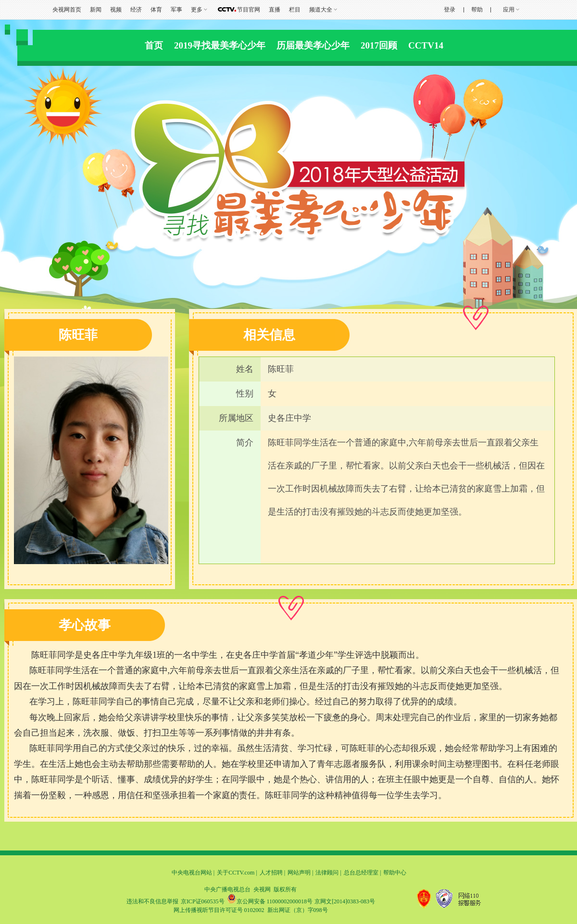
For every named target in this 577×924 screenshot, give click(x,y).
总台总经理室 (361, 873)
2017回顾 (379, 45)
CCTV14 (426, 45)
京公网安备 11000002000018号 (270, 901)
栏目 (295, 10)
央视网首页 (67, 10)
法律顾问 (327, 873)
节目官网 (249, 10)
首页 (154, 45)
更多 (197, 10)
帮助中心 (395, 873)
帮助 (477, 10)
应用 (509, 10)
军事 (176, 10)
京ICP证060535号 (203, 901)
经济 (136, 10)
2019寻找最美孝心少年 (220, 45)
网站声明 (299, 873)
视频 (116, 10)
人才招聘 (271, 873)
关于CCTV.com (236, 873)
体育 (156, 10)
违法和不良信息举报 (152, 901)
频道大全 (321, 10)
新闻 (96, 10)
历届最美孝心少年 (313, 45)
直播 (275, 10)
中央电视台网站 (192, 873)
